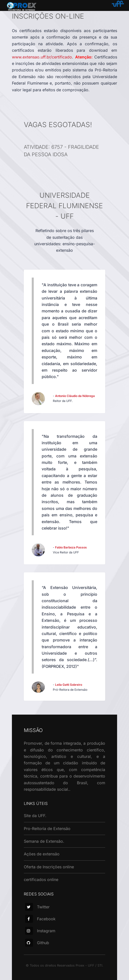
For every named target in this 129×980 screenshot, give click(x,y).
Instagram (40, 931)
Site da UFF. (35, 816)
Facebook (40, 919)
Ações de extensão (42, 854)
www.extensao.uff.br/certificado (42, 57)
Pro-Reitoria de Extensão (47, 829)
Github (37, 943)
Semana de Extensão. (44, 841)
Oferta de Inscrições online (49, 867)
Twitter (37, 907)
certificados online (41, 880)
